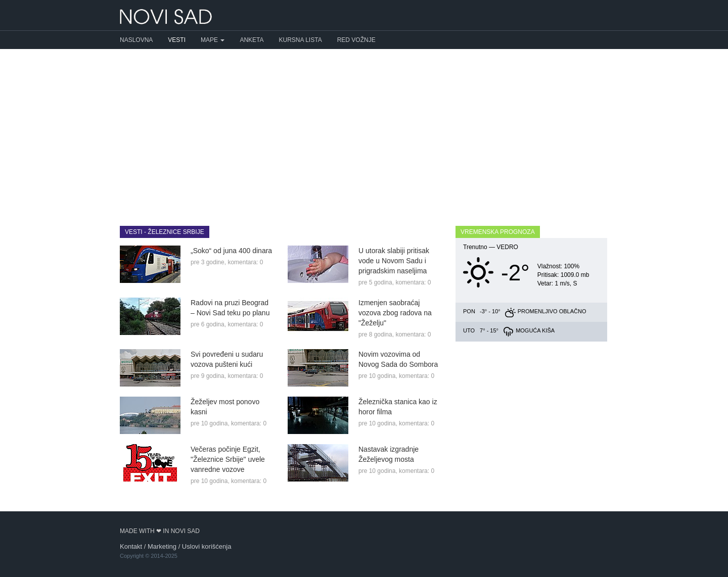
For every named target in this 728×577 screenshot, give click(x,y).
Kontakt (131, 546)
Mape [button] (213, 40)
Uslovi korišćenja (207, 546)
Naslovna (136, 40)
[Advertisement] (364, 130)
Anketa (252, 40)
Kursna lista (301, 40)
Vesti (177, 40)
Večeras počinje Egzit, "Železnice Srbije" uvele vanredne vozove (228, 459)
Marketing (162, 546)
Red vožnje (356, 40)
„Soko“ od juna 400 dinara (231, 251)
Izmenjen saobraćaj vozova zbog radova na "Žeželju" (395, 313)
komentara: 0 (245, 262)
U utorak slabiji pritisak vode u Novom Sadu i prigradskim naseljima (394, 261)
